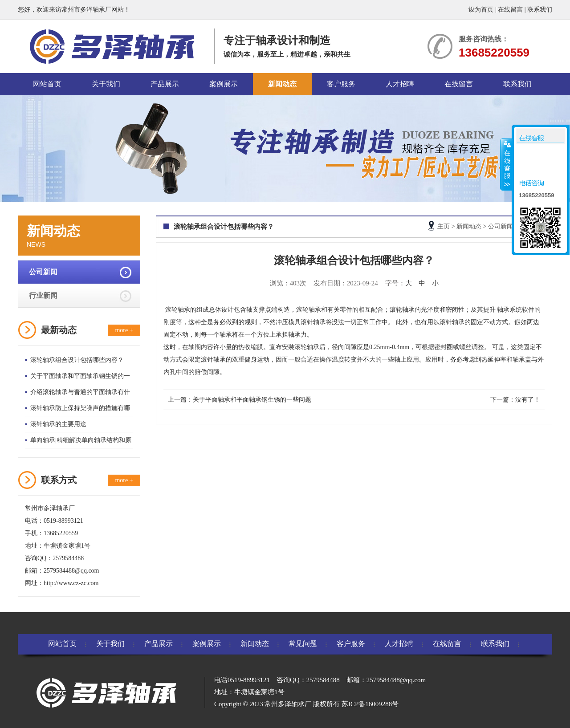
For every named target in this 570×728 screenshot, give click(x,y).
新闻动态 (282, 84)
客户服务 (341, 84)
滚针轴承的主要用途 (58, 424)
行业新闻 (43, 295)
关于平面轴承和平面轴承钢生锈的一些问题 (252, 400)
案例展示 (224, 84)
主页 (444, 226)
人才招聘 (400, 84)
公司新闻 (43, 272)
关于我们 (106, 84)
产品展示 (165, 84)
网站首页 (47, 84)
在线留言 (510, 10)
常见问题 (303, 644)
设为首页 (481, 10)
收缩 (506, 164)
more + (124, 330)
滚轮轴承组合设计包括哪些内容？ (77, 360)
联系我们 (540, 10)
